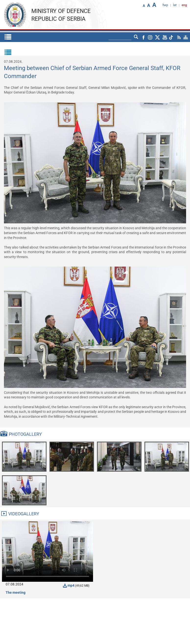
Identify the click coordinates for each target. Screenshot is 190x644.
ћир (165, 5)
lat (175, 5)
